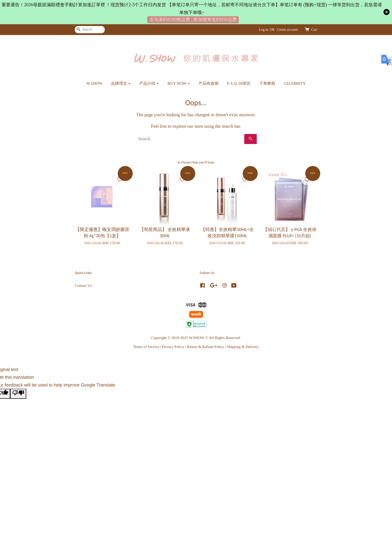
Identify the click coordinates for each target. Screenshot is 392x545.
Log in (264, 30)
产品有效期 (208, 83)
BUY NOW (179, 83)
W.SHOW (94, 83)
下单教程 (267, 83)
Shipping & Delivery (243, 347)
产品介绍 (149, 83)
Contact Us (83, 285)
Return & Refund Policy (206, 347)
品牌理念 (121, 83)
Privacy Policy (173, 347)
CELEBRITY (295, 83)
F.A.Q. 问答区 (239, 83)
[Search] (90, 30)
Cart (314, 30)
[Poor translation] (18, 394)
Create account (287, 30)
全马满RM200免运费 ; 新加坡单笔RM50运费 (193, 19)
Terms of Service (146, 347)
